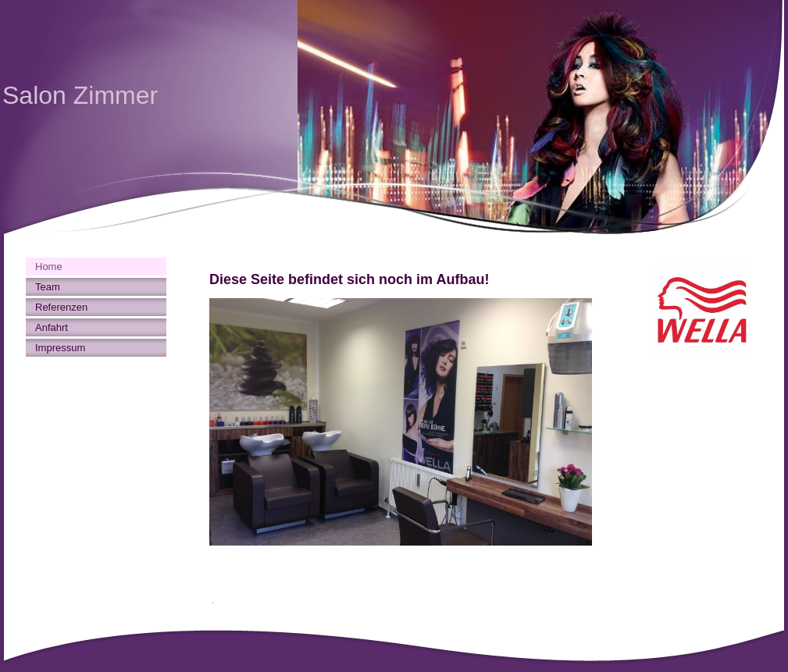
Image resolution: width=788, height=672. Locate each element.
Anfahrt (52, 327)
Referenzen (61, 307)
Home (49, 267)
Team (48, 287)
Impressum (60, 348)
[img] (394, 117)
